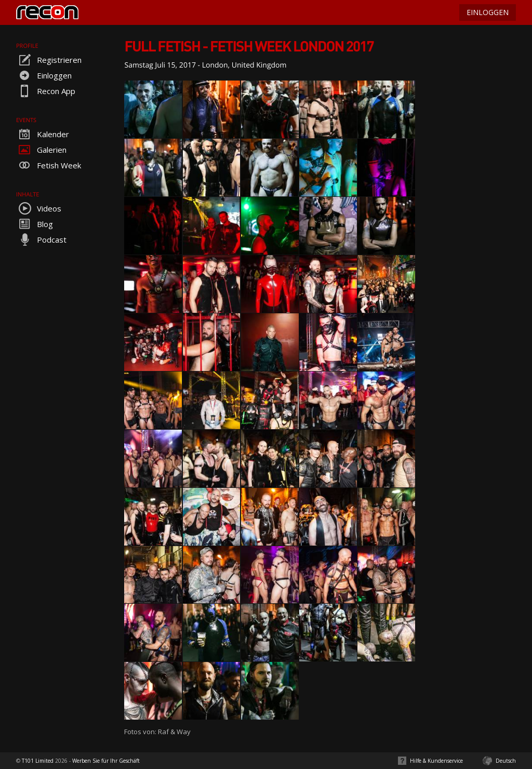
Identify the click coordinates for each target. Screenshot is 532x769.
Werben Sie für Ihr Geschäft (106, 761)
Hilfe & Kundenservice (436, 761)
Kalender (43, 134)
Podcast (41, 240)
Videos (39, 208)
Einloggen (44, 75)
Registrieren (49, 60)
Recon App (46, 91)
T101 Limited (38, 761)
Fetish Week (49, 165)
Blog (35, 224)
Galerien (41, 150)
